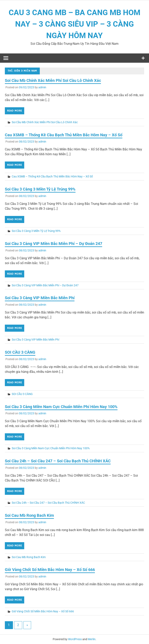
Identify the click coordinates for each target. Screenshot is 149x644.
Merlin (92, 639)
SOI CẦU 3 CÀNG (20, 352)
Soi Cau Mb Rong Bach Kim (29, 515)
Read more (15, 111)
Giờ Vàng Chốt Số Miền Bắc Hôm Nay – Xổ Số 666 (50, 570)
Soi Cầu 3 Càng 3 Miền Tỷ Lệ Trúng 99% (40, 189)
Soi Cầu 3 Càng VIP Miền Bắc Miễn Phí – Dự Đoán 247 (54, 244)
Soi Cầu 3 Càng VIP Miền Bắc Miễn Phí (40, 298)
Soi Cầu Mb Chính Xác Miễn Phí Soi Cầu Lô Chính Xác (53, 80)
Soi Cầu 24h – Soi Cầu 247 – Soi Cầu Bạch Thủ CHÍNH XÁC (58, 461)
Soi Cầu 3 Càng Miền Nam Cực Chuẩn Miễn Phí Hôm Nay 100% (61, 407)
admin (42, 87)
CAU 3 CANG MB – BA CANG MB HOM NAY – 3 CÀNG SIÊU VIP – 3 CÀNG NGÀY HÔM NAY (74, 24)
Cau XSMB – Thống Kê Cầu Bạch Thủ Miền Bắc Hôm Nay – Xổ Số (64, 135)
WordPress (75, 639)
